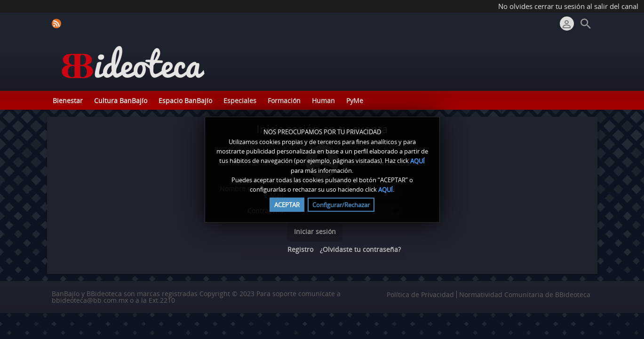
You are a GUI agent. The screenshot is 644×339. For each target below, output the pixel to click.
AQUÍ (417, 161)
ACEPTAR (287, 204)
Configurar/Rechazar (341, 204)
